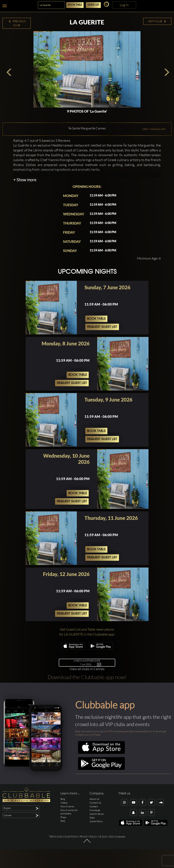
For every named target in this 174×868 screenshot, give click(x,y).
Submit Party (96, 843)
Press (63, 839)
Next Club (157, 21)
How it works (67, 828)
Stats (92, 840)
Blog (63, 821)
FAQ (63, 843)
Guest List (93, 5)
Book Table (75, 5)
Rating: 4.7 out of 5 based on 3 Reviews (42, 163)
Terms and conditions (63, 859)
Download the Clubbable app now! (87, 699)
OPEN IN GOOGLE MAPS (154, 151)
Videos (64, 825)
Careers (94, 828)
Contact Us (95, 825)
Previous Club (17, 23)
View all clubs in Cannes (87, 691)
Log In (124, 5)
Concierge (95, 832)
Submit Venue (97, 836)
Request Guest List (102, 349)
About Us (94, 821)
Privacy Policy (89, 859)
